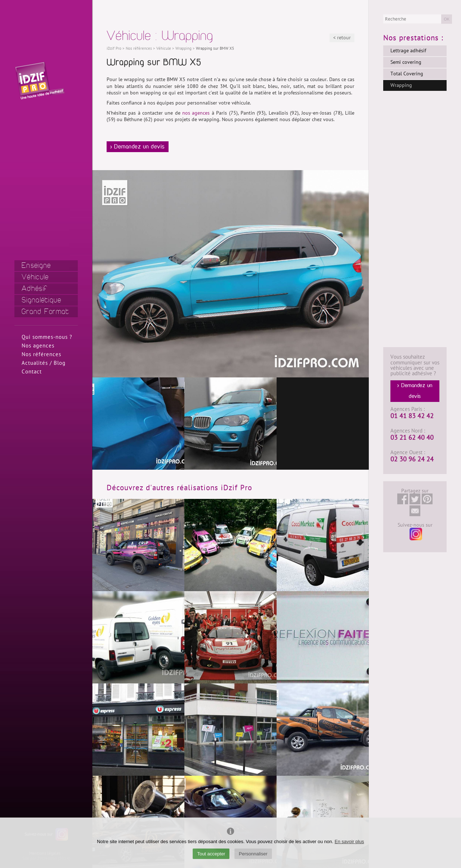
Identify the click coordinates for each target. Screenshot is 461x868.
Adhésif (35, 289)
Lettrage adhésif (408, 51)
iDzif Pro (114, 48)
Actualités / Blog (44, 363)
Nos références (41, 354)
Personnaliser (253, 854)
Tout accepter (211, 854)
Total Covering (407, 74)
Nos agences (38, 346)
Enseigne (36, 265)
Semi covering (406, 62)
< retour (342, 38)
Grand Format (46, 312)
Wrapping (401, 85)
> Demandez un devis (138, 147)
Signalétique (42, 300)
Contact (32, 372)
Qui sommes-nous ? (47, 337)
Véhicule (35, 277)
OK (447, 19)
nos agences (196, 113)
